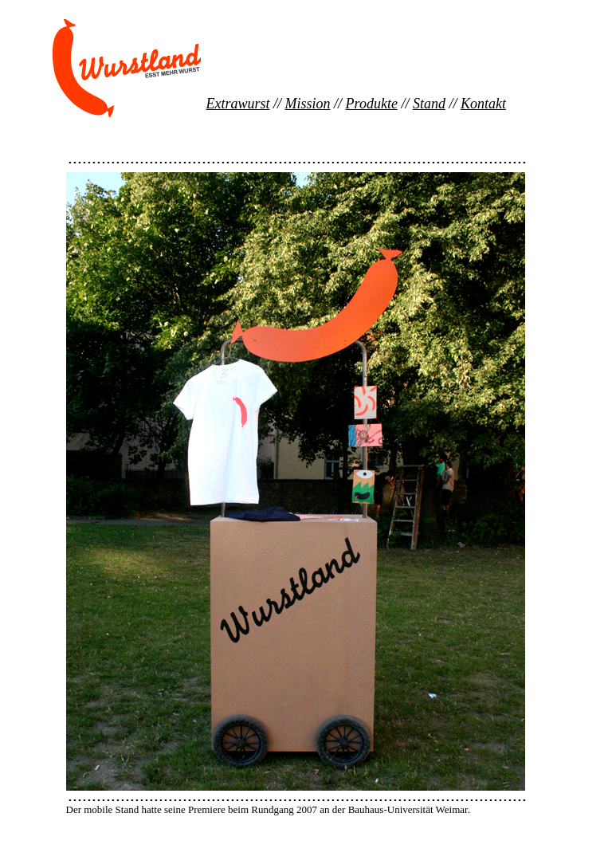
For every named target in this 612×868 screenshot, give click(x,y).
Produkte (372, 104)
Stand (429, 104)
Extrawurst (238, 104)
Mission (308, 104)
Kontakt (483, 104)
